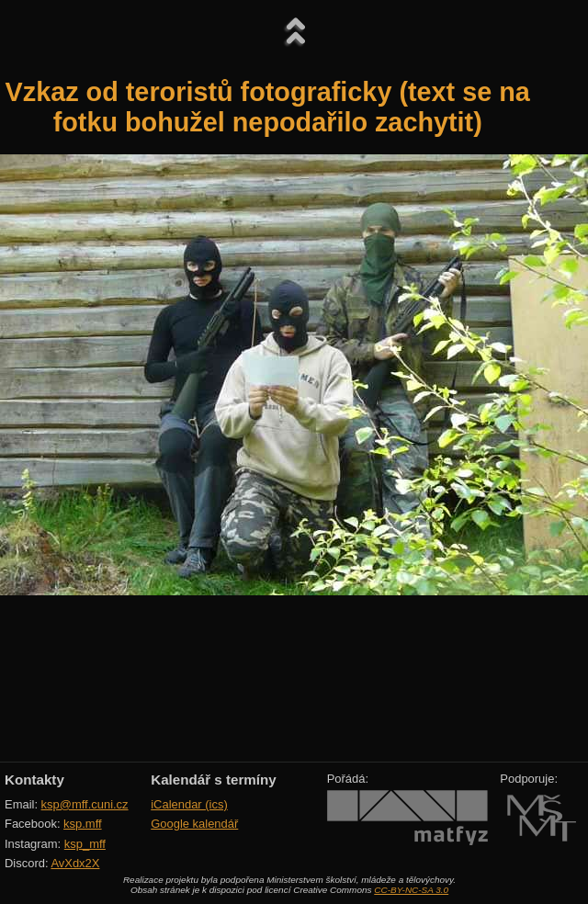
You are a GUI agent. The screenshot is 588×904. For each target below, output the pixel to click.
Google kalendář (194, 824)
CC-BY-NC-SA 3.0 (411, 890)
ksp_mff (85, 844)
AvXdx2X (75, 863)
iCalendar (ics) (189, 804)
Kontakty (34, 780)
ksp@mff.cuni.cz (85, 804)
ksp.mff (83, 824)
